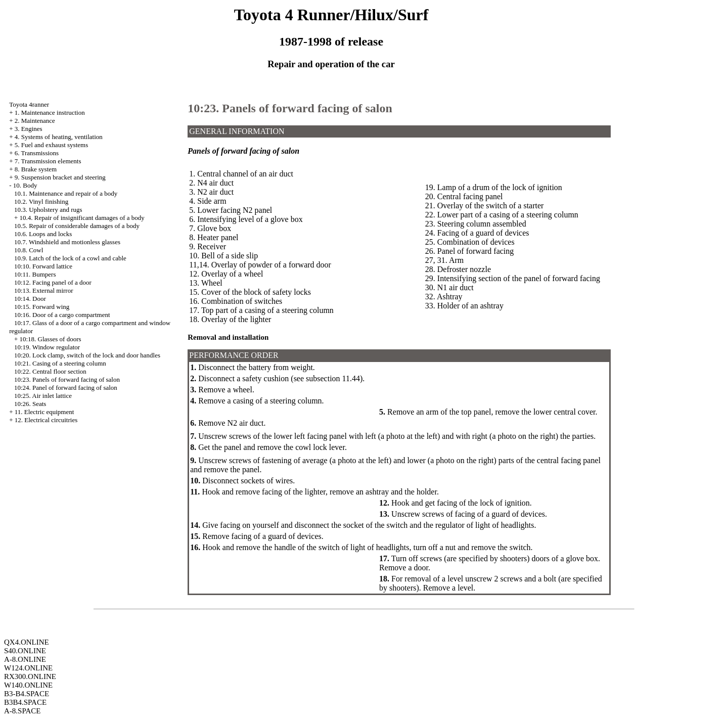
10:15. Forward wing (42, 307)
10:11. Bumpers (35, 274)
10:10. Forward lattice (43, 266)
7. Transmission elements (48, 161)
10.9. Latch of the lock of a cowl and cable (70, 258)
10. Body (25, 185)
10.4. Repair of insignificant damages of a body (82, 218)
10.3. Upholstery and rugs (48, 210)
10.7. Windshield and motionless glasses (67, 242)
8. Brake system (36, 169)
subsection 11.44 (333, 378)
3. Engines (29, 129)
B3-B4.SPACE (27, 694)
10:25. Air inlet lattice (43, 396)
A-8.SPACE (22, 711)
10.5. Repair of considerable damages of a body (77, 226)
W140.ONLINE (28, 685)
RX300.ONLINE (30, 676)
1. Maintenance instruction (50, 112)
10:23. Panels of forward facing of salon (67, 379)
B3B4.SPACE (25, 702)
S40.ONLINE (25, 651)
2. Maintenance (35, 121)
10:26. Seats (30, 404)
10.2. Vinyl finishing (41, 201)
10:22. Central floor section (50, 371)
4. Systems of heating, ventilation (59, 137)
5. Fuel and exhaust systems (52, 145)
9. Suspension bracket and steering (60, 177)
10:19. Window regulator (47, 347)
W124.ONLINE (28, 668)
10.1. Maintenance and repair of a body (66, 193)
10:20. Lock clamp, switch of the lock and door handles (87, 355)
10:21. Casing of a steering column (60, 363)
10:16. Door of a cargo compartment (62, 315)
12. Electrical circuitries (46, 420)
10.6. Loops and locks (43, 234)
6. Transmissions (37, 153)
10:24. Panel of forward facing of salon (66, 388)
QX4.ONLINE (27, 642)
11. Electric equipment (44, 412)
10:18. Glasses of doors (50, 339)
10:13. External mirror (44, 290)
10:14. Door (30, 299)
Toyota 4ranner (29, 104)
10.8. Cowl (29, 250)
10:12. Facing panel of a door (53, 282)
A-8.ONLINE (25, 659)
